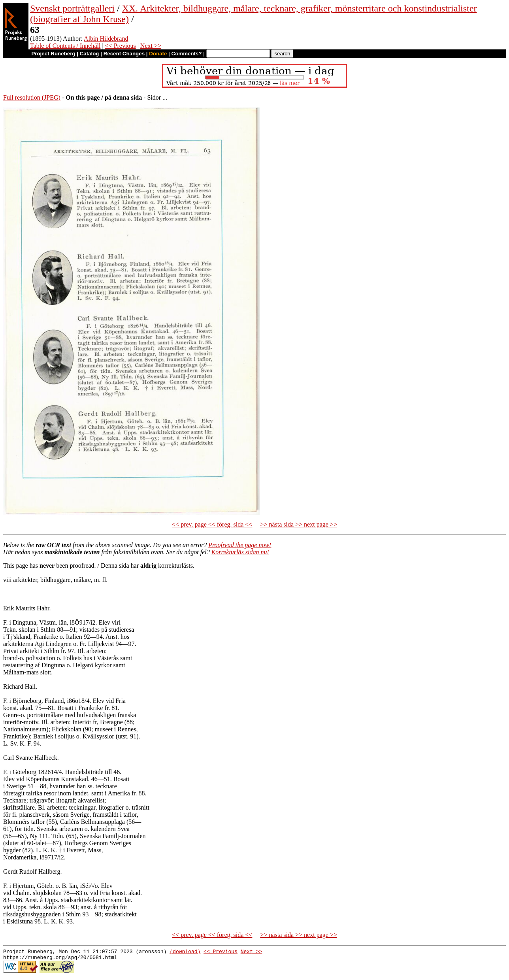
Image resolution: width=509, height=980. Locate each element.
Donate (158, 54)
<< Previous (121, 46)
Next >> (151, 46)
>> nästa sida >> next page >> (299, 524)
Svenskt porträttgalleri (72, 8)
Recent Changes (124, 54)
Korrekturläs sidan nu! (240, 552)
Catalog (90, 54)
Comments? (187, 54)
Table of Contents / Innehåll (65, 46)
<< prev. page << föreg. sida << (212, 524)
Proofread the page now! (240, 545)
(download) (185, 952)
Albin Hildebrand (106, 39)
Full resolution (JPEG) (32, 97)
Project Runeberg (53, 54)
